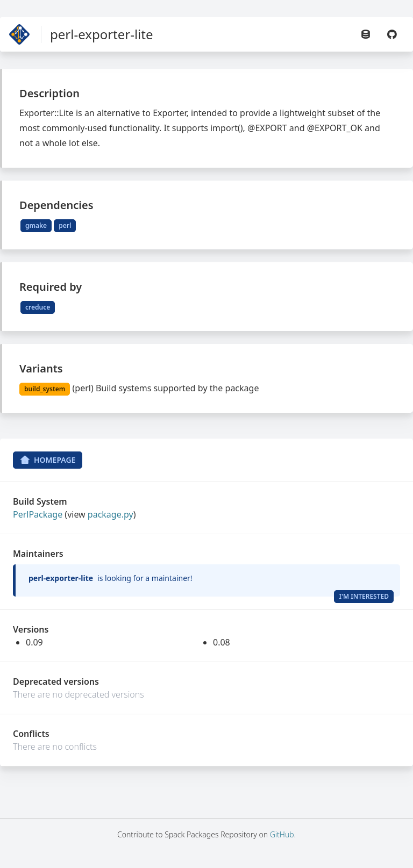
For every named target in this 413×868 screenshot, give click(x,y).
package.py (111, 514)
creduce (38, 307)
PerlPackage (38, 514)
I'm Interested (364, 596)
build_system (45, 389)
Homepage (48, 460)
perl (65, 225)
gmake (36, 225)
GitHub (282, 834)
